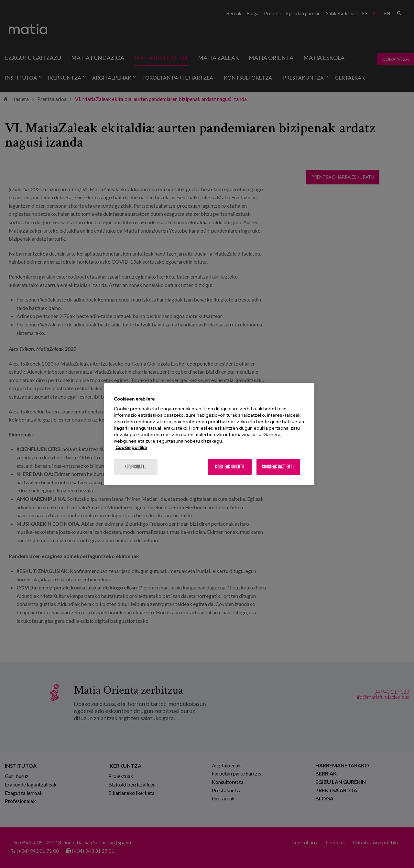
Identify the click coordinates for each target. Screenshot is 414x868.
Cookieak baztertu (278, 467)
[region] (209, 434)
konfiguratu (136, 467)
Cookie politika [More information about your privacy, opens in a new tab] (131, 447)
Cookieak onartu (230, 467)
